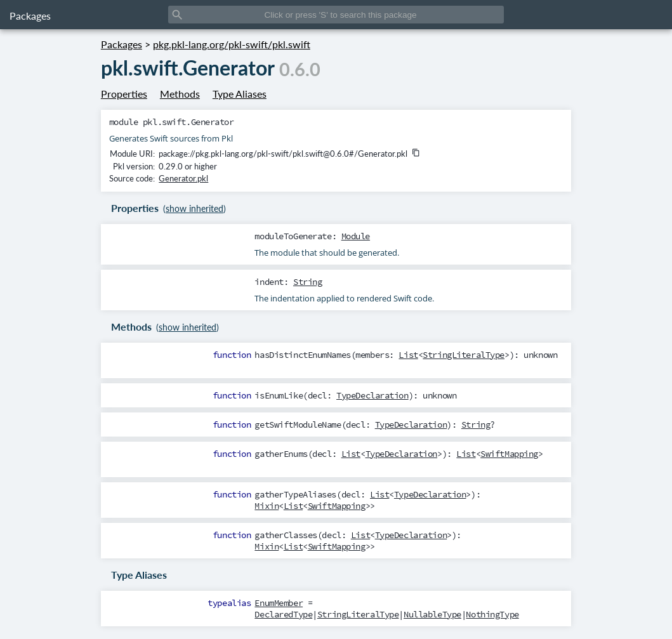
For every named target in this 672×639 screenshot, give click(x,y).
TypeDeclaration (372, 395)
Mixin (267, 506)
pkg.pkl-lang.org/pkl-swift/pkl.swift (232, 44)
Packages (30, 16)
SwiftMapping (509, 454)
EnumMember (279, 603)
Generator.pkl (183, 178)
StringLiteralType (464, 355)
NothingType (492, 614)
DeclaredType (283, 614)
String (307, 282)
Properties (124, 94)
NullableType (432, 614)
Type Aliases (240, 94)
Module (356, 236)
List (408, 355)
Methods (180, 94)
